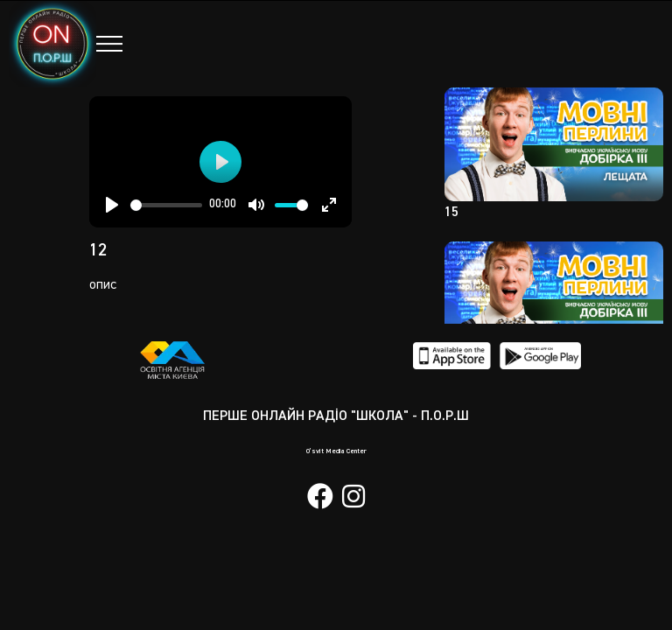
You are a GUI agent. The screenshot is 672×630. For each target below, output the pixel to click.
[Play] (112, 205)
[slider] (167, 205)
